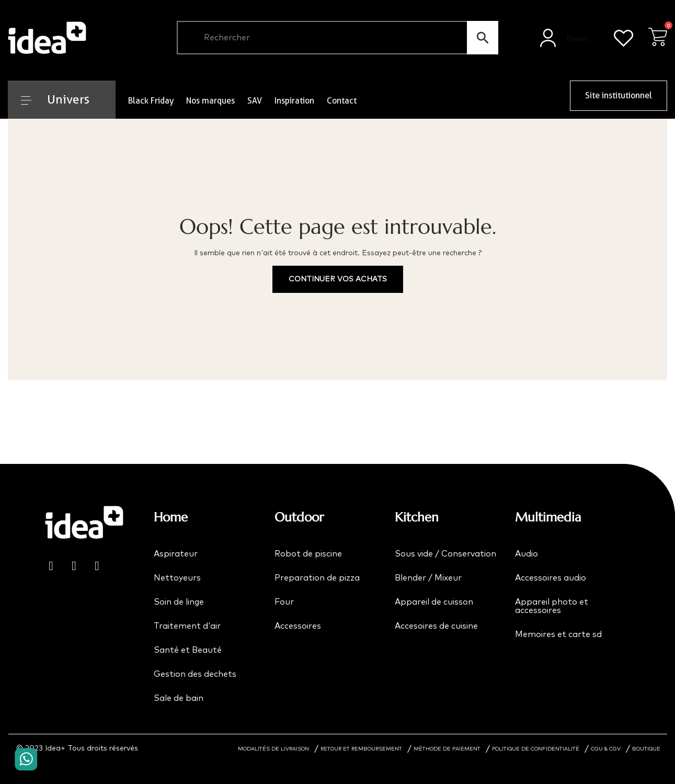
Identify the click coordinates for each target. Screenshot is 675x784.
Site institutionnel (619, 95)
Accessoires (298, 626)
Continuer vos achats (338, 279)
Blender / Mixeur (428, 578)
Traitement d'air (187, 626)
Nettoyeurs (177, 578)
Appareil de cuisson (434, 602)
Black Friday (151, 101)
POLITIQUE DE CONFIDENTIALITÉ (536, 749)
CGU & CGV (606, 749)
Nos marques (210, 101)
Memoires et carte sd (558, 634)
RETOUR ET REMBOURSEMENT (361, 749)
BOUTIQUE (646, 749)
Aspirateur (176, 554)
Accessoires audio (551, 578)
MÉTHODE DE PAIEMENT (447, 749)
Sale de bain (179, 698)
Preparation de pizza (317, 578)
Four (284, 602)
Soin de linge (179, 602)
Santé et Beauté (188, 650)
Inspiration (294, 101)
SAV (255, 101)
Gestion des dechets (195, 674)
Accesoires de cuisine (436, 626)
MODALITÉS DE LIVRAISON (273, 749)
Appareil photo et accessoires (552, 606)
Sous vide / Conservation (445, 554)
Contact (342, 101)
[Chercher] (338, 38)
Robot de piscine (308, 554)
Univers (55, 99)
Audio (527, 554)
